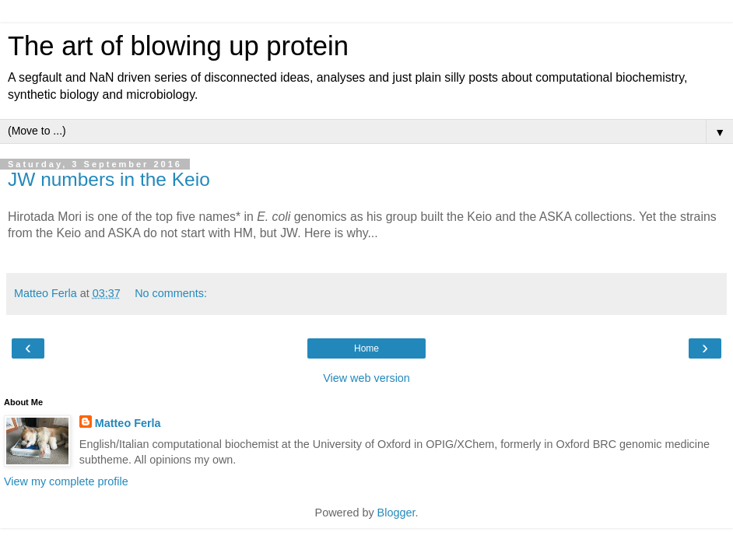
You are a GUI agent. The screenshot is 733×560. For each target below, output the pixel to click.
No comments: (171, 293)
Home (366, 348)
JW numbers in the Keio (109, 179)
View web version (366, 378)
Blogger (396, 513)
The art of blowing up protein (178, 46)
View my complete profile (66, 481)
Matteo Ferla (128, 423)
